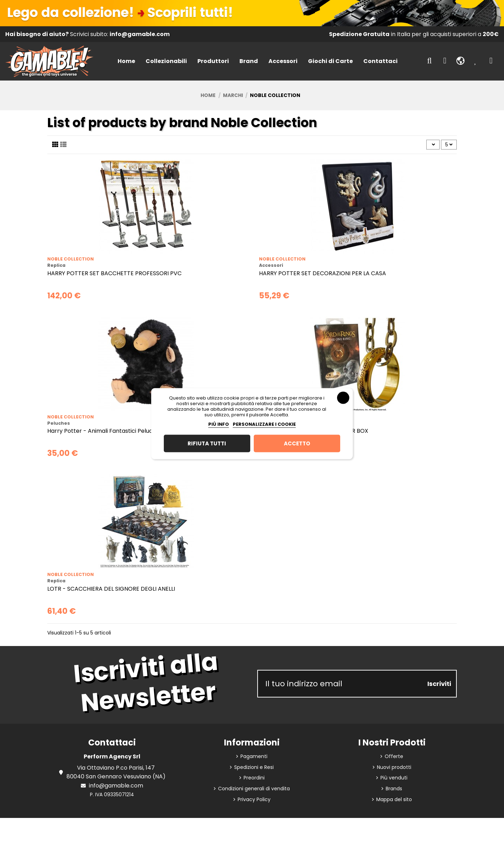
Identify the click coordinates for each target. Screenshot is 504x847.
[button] (166, 61)
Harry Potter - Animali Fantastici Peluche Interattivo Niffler (128, 431)
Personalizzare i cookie (264, 424)
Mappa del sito (394, 799)
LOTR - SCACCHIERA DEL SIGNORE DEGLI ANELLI (111, 589)
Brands (394, 789)
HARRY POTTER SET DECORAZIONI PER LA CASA (323, 273)
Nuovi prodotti (394, 767)
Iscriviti (439, 684)
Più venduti (394, 778)
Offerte (394, 756)
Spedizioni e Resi (254, 767)
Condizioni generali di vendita (254, 789)
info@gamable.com (116, 786)
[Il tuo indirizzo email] (340, 684)
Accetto (297, 443)
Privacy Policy (254, 799)
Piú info (219, 424)
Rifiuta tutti (207, 443)
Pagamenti (254, 756)
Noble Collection (71, 259)
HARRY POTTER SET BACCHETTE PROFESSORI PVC (114, 273)
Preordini (254, 778)
